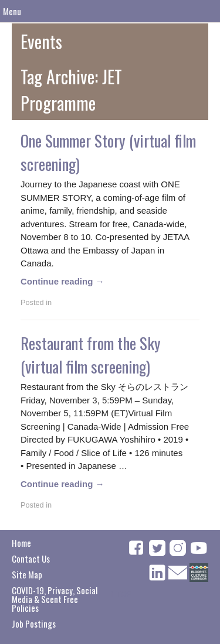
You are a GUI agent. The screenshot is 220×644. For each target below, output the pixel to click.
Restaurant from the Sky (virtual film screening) (91, 355)
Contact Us (31, 559)
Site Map (27, 574)
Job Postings (34, 624)
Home (21, 543)
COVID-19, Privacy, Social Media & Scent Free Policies (55, 599)
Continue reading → (62, 281)
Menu (12, 11)
